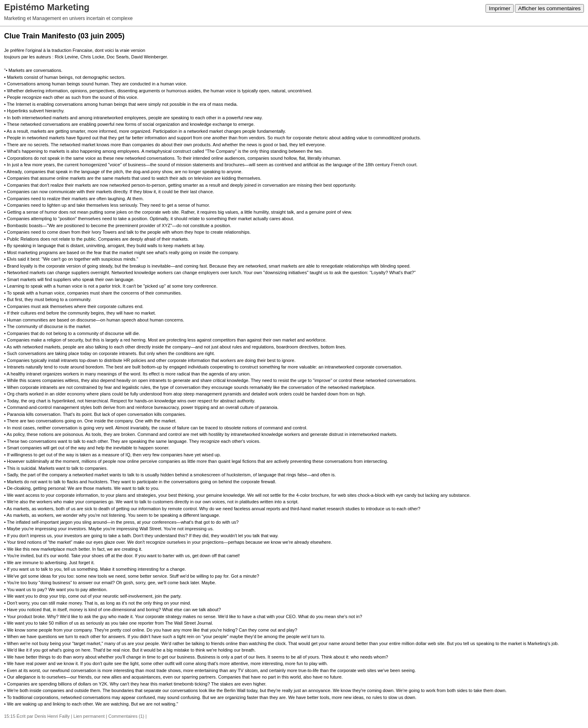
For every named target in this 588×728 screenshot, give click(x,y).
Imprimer (500, 8)
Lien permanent (89, 716)
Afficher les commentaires (549, 8)
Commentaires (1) (126, 716)
